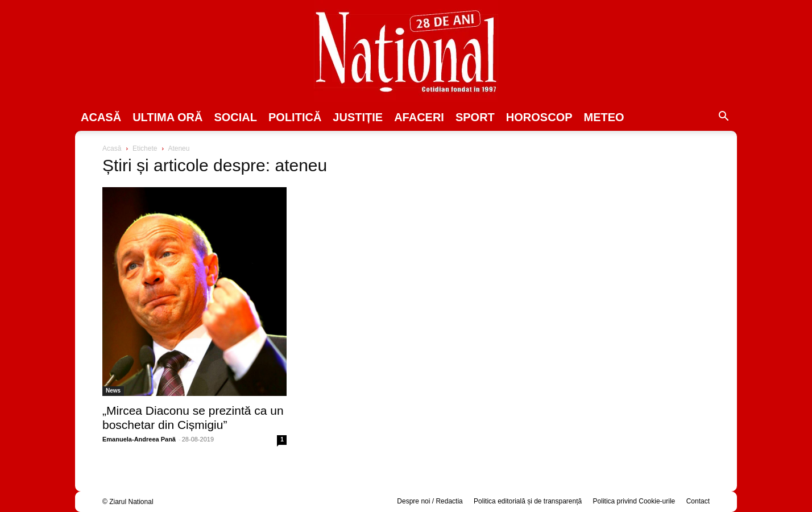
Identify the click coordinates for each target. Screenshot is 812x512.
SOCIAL (235, 117)
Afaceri (419, 117)
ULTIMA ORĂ (167, 117)
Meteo (604, 117)
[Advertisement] (618, 231)
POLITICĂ (295, 117)
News (113, 391)
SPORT (475, 117)
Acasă (101, 117)
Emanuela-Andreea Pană (139, 439)
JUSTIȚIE (358, 117)
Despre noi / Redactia (430, 501)
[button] (723, 118)
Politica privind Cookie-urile (634, 501)
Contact (698, 501)
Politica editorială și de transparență (528, 501)
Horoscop (539, 117)
